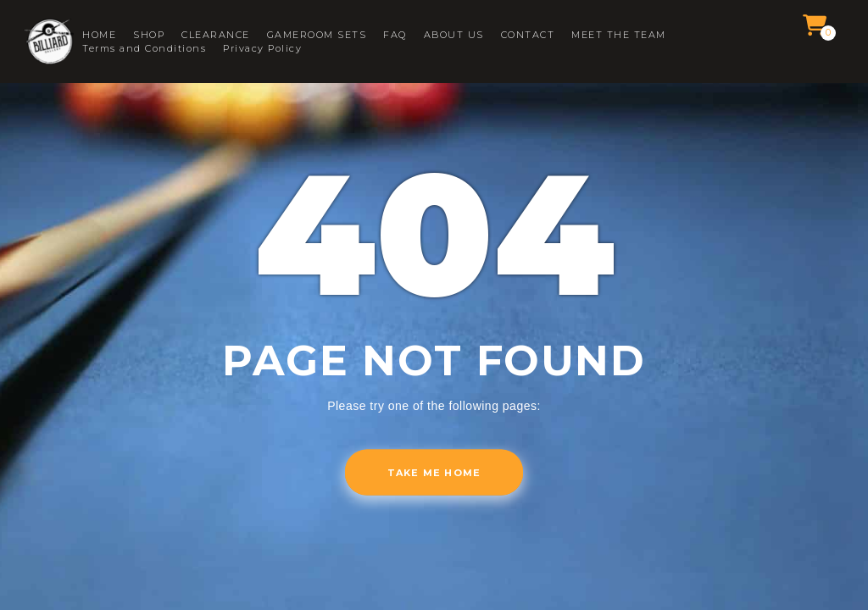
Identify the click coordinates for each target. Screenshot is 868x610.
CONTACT (528, 35)
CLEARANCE (216, 35)
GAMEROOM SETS (317, 35)
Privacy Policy (262, 49)
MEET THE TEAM (619, 35)
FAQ (395, 35)
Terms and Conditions (144, 49)
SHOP (149, 35)
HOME (99, 35)
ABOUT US (454, 35)
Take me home (434, 473)
